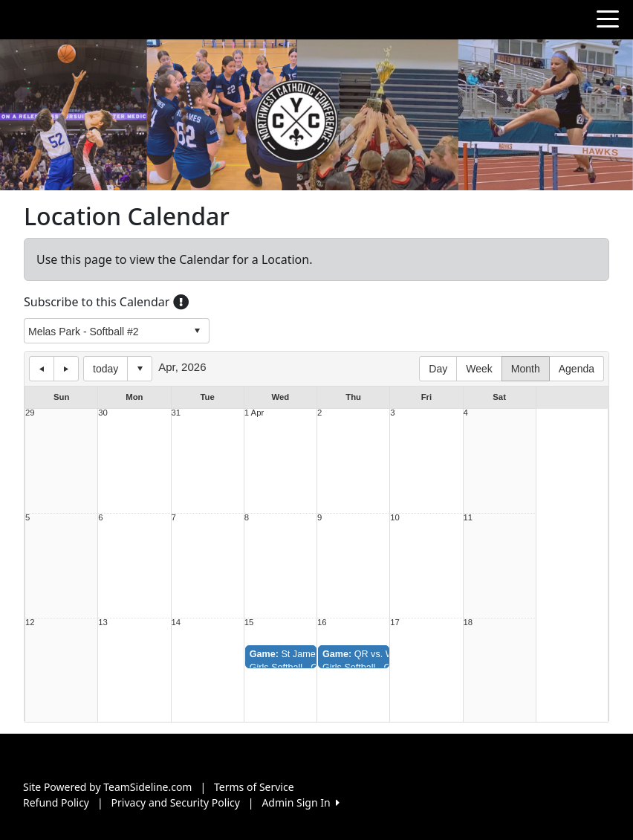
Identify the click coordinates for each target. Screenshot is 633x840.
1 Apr (254, 413)
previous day (42, 369)
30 (103, 413)
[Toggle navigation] (608, 18)
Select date (140, 369)
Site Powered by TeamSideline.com (107, 787)
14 (176, 623)
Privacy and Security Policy (176, 802)
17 (395, 623)
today (105, 369)
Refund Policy (56, 802)
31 (176, 413)
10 (395, 518)
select (197, 331)
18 (468, 623)
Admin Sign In (300, 802)
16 (322, 623)
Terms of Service (254, 787)
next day (66, 369)
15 (249, 623)
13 (103, 623)
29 (30, 413)
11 (468, 518)
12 (30, 623)
